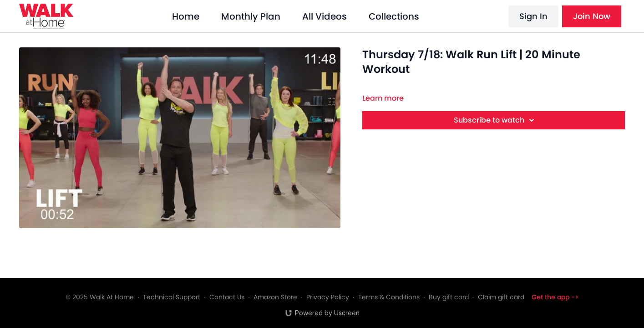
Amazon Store (275, 297)
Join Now (592, 16)
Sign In (533, 16)
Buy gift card (449, 297)
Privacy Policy (328, 297)
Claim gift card (501, 297)
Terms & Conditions (389, 297)
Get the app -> (555, 297)
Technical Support (172, 297)
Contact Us (227, 297)
